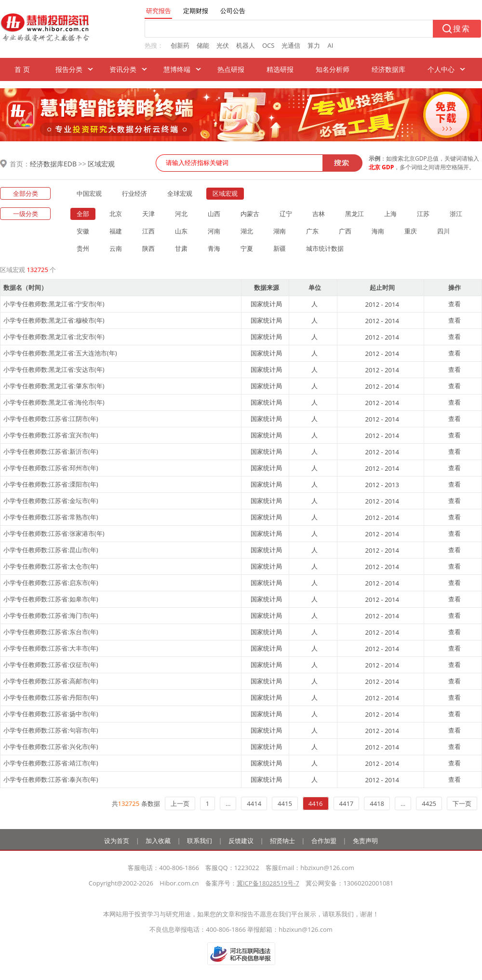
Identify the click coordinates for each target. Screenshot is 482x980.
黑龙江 (355, 214)
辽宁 (286, 214)
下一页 (462, 803)
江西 (148, 231)
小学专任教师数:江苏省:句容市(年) (51, 730)
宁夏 (247, 248)
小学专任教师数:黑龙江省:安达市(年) (54, 369)
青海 (214, 248)
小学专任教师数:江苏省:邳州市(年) (51, 468)
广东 (312, 231)
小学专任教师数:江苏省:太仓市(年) (51, 566)
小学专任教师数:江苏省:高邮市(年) (51, 681)
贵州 (83, 248)
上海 (390, 214)
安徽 (83, 231)
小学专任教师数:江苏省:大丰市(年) (51, 648)
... (228, 803)
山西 (214, 214)
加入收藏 (158, 841)
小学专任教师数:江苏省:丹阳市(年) (51, 697)
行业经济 (134, 193)
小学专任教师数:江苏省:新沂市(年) (51, 451)
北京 (116, 214)
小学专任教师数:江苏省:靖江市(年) (51, 763)
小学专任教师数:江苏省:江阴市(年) (51, 419)
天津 (148, 214)
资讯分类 (123, 69)
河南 (214, 231)
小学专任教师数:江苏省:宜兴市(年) (51, 435)
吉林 (319, 214)
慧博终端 (177, 69)
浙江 (456, 214)
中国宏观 (89, 193)
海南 (378, 231)
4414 (254, 803)
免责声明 (365, 841)
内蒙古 (250, 214)
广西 (345, 231)
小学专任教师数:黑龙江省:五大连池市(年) (60, 353)
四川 (443, 231)
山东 (181, 231)
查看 (455, 304)
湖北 (247, 231)
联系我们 (200, 841)
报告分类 (69, 69)
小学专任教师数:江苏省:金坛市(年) (51, 501)
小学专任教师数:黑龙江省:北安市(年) (54, 337)
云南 (116, 248)
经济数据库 (388, 69)
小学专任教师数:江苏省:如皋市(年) (51, 599)
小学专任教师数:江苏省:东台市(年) (51, 632)
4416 (316, 803)
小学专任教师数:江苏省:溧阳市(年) (51, 484)
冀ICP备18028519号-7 (268, 883)
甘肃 (181, 248)
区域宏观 (101, 164)
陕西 (148, 248)
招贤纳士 (282, 841)
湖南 (280, 231)
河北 (181, 214)
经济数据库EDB (53, 164)
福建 (116, 231)
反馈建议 (241, 841)
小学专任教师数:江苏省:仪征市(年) (51, 665)
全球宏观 (180, 193)
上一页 (180, 803)
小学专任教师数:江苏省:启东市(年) (51, 583)
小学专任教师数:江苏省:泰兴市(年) (51, 779)
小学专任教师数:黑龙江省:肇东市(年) (54, 386)
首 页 (22, 69)
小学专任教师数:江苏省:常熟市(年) (51, 517)
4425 (429, 803)
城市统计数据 (325, 248)
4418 (377, 803)
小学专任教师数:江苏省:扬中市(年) (51, 714)
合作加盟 (324, 841)
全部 (83, 214)
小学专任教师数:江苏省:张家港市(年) (54, 533)
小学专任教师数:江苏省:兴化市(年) (51, 747)
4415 (285, 803)
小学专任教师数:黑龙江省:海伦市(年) (54, 402)
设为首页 (117, 841)
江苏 (423, 214)
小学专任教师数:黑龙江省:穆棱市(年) (54, 320)
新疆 (280, 248)
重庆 (411, 231)
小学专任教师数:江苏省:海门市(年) (51, 615)
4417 (347, 803)
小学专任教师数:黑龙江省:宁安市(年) (54, 304)
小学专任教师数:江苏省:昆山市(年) (51, 550)
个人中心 (441, 69)
